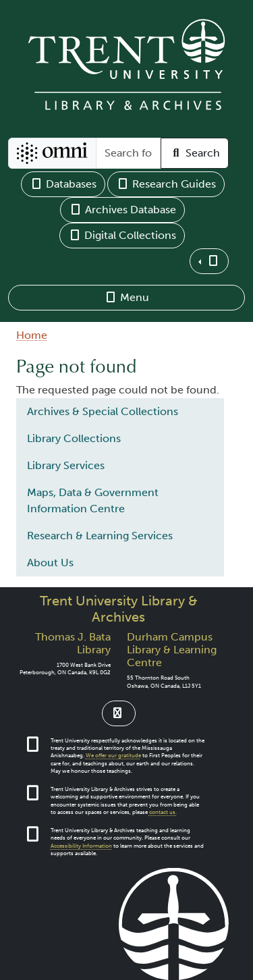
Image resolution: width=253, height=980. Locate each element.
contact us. (163, 812)
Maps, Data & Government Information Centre (93, 500)
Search (195, 153)
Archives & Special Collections (103, 411)
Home (32, 335)
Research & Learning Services (100, 536)
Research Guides (166, 184)
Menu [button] (126, 297)
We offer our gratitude (113, 756)
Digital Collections (122, 235)
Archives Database (122, 210)
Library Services (66, 465)
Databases (63, 184)
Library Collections (74, 438)
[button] (209, 261)
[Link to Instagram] (119, 713)
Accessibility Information (81, 846)
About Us (50, 563)
